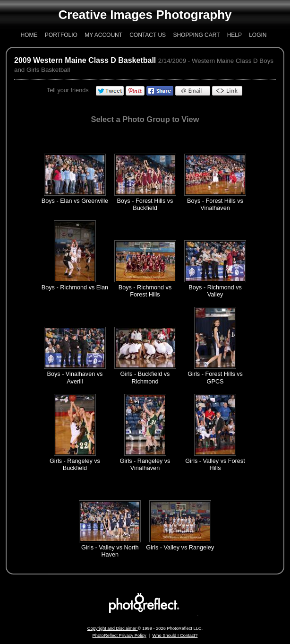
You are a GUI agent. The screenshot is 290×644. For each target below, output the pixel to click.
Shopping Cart (196, 35)
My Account (103, 35)
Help (235, 35)
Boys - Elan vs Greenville (75, 201)
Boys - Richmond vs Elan (75, 287)
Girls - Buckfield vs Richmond (145, 378)
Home (29, 35)
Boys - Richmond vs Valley (215, 291)
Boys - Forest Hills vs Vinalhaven (215, 205)
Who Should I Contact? (175, 635)
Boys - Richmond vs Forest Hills (145, 291)
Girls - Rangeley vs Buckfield (75, 465)
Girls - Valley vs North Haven (110, 551)
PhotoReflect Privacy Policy (119, 635)
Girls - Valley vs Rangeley (180, 548)
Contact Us (148, 35)
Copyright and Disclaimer (113, 628)
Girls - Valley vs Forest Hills (215, 465)
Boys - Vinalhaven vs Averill (75, 378)
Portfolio (61, 35)
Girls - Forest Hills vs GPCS (215, 378)
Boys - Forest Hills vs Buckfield (145, 205)
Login (258, 35)
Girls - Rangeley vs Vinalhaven (145, 465)
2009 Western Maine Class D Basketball (85, 60)
